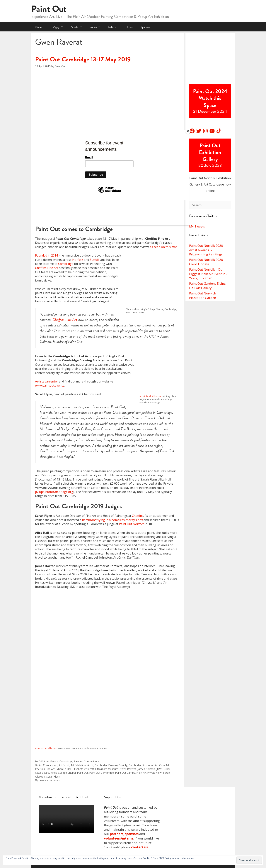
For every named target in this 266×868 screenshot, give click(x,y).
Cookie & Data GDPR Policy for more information (168, 858)
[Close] (188, 131)
